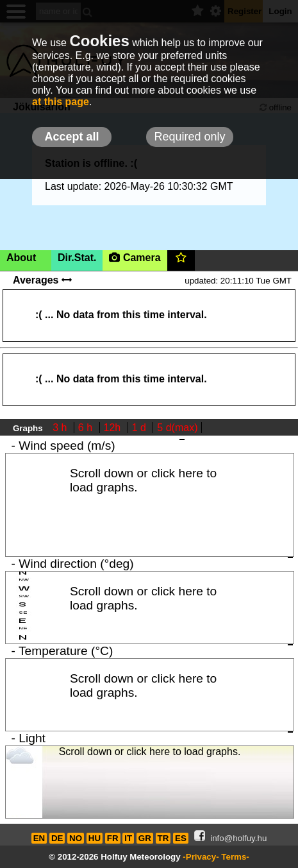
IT (128, 838)
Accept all (71, 137)
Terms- (235, 857)
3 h (61, 428)
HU (95, 838)
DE (57, 838)
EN (39, 838)
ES (181, 838)
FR (113, 838)
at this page (61, 102)
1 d (141, 428)
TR (163, 838)
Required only (189, 137)
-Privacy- (201, 857)
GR (145, 838)
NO (76, 838)
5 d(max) (177, 428)
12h (114, 428)
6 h (87, 428)
